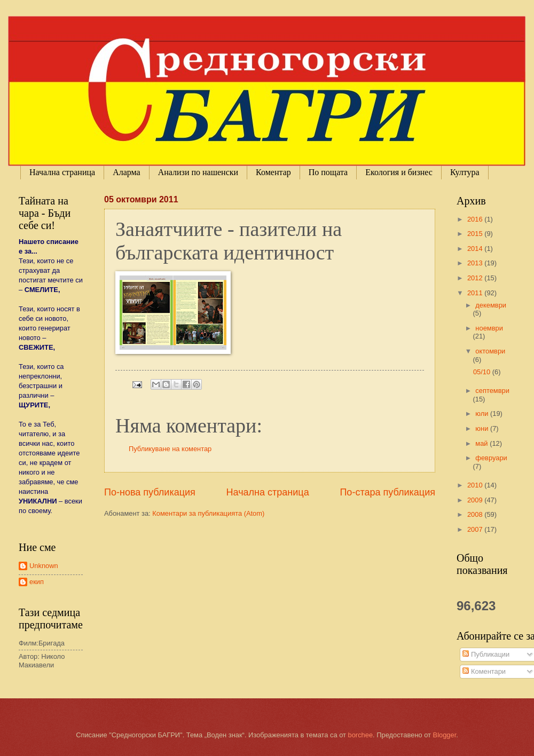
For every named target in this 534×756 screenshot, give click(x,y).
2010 (476, 485)
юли (483, 414)
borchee (361, 735)
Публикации (486, 654)
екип (37, 582)
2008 (476, 514)
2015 (476, 234)
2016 (476, 219)
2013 (476, 263)
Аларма (127, 172)
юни (483, 428)
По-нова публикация (150, 492)
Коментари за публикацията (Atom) (208, 513)
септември (492, 391)
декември (491, 305)
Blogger (445, 735)
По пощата (328, 172)
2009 (476, 500)
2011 (476, 293)
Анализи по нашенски (198, 172)
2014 (476, 249)
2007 (476, 529)
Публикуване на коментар (170, 449)
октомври (490, 351)
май (482, 443)
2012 (476, 278)
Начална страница (62, 172)
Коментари (484, 671)
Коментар (273, 172)
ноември (489, 328)
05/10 (483, 372)
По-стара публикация (387, 492)
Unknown (44, 566)
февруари (491, 458)
